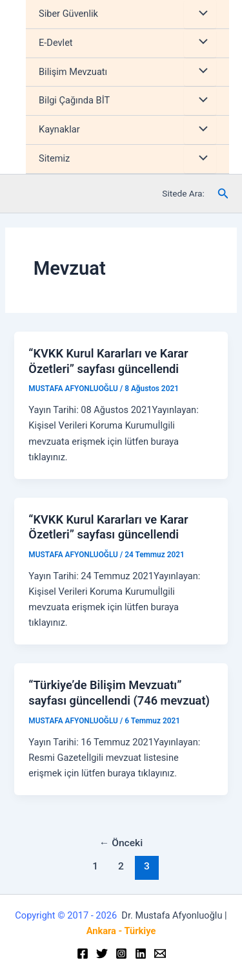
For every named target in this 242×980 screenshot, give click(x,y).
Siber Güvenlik (68, 14)
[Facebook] (83, 953)
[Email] (160, 953)
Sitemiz (54, 158)
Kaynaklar (59, 129)
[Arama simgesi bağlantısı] (223, 194)
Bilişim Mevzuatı (73, 72)
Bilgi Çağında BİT (74, 100)
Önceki (121, 843)
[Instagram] (121, 953)
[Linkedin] (141, 953)
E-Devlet (56, 43)
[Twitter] (102, 953)
